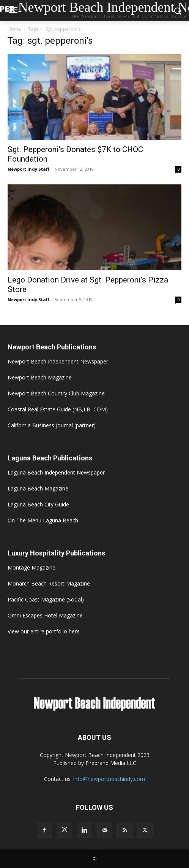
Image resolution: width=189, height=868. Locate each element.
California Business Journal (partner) (52, 425)
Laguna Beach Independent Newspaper (56, 472)
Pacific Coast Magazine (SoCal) (46, 599)
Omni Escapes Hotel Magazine (45, 615)
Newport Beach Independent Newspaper (58, 361)
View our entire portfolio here (44, 631)
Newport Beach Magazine (40, 377)
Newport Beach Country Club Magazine (56, 393)
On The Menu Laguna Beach (43, 520)
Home (14, 29)
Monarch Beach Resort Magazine (49, 583)
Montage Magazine (31, 567)
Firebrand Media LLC (111, 763)
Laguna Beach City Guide (38, 504)
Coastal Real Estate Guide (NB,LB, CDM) (58, 409)
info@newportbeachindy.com (109, 779)
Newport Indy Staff (28, 169)
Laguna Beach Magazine (38, 488)
